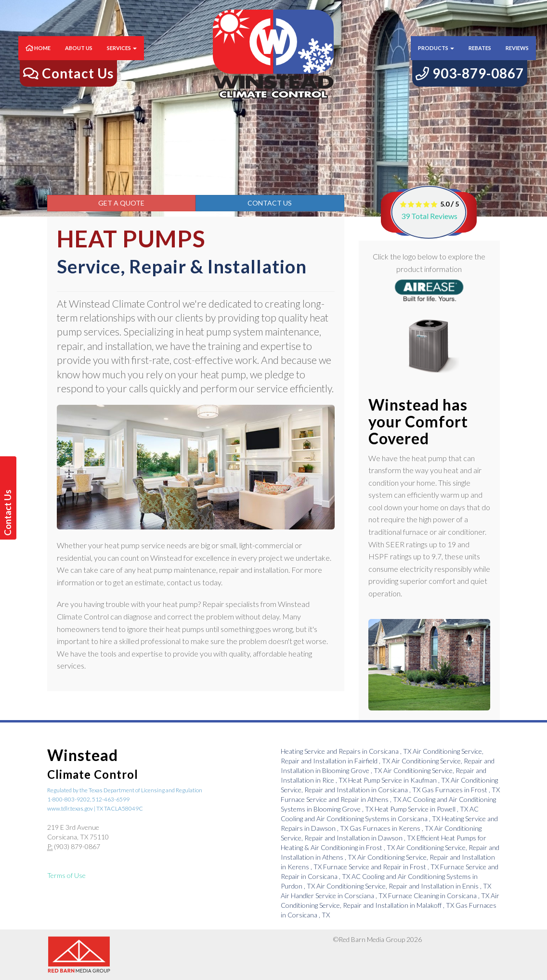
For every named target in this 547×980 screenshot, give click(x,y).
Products (436, 58)
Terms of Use (66, 875)
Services (122, 58)
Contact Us (270, 203)
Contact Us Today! (9, 513)
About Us (79, 58)
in (347, 751)
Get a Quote (121, 203)
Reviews (517, 58)
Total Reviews (429, 216)
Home (38, 58)
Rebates (480, 58)
